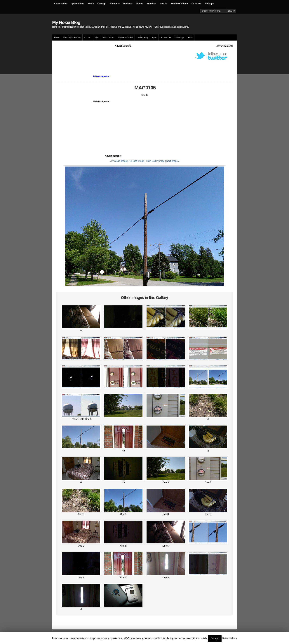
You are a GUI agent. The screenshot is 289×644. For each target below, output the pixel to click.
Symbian (151, 4)
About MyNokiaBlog (72, 37)
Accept (215, 638)
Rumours (115, 4)
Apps (154, 37)
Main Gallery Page (155, 161)
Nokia (91, 4)
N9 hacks (196, 4)
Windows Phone (179, 4)
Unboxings (180, 37)
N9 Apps (209, 4)
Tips (97, 37)
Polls (190, 37)
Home (57, 37)
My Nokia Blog (66, 22)
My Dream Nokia (125, 37)
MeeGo (163, 4)
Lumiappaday (142, 37)
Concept (102, 4)
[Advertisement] (123, 56)
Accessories (61, 4)
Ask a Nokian (108, 37)
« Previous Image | (119, 161)
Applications (77, 4)
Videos (139, 4)
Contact (88, 37)
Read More (230, 638)
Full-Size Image (136, 161)
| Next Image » (172, 161)
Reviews (128, 4)
